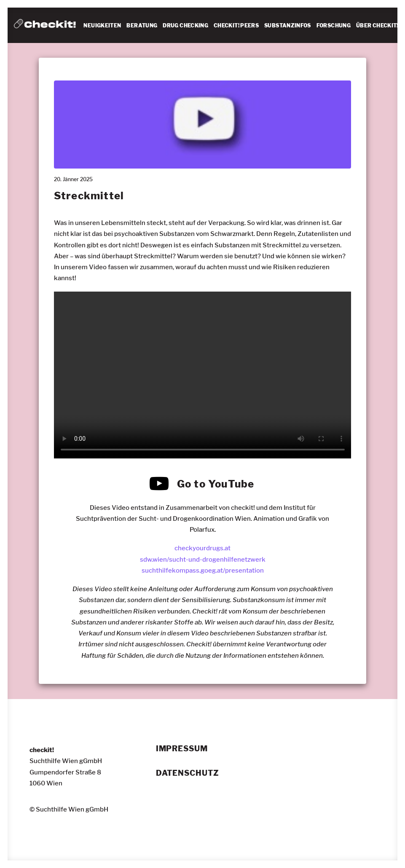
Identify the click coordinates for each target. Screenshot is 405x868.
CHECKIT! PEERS (236, 25)
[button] (159, 489)
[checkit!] (45, 25)
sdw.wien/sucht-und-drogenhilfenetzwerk (203, 559)
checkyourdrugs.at (202, 548)
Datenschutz (188, 773)
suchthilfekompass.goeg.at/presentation (203, 571)
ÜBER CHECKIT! (377, 25)
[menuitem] (102, 26)
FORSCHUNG (334, 25)
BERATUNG (142, 25)
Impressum (182, 749)
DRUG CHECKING (185, 25)
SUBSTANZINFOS (288, 25)
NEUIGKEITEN (102, 25)
